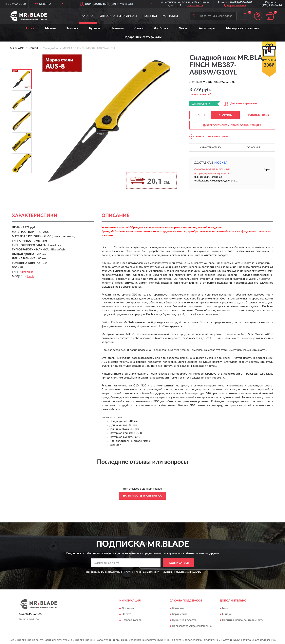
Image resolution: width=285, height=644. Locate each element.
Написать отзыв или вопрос (142, 496)
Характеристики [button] (211, 147)
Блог (225, 608)
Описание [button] (254, 147)
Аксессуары (207, 28)
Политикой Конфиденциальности (141, 572)
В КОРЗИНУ (225, 115)
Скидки (227, 614)
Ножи (30, 28)
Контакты (170, 16)
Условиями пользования (176, 572)
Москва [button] (221, 163)
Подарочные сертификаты (142, 37)
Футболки (161, 28)
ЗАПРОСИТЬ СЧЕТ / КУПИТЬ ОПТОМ (232, 125)
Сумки (139, 28)
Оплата (126, 614)
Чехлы (184, 28)
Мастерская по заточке (243, 28)
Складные (27, 272)
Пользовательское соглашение (192, 626)
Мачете (50, 28)
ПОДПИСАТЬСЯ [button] (178, 563)
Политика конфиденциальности (243, 620)
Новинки (150, 16)
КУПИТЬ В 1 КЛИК (258, 115)
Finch (30, 276)
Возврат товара (132, 620)
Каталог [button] (88, 16)
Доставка (128, 608)
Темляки (72, 28)
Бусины (94, 28)
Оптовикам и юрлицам (118, 16)
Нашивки (117, 28)
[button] (235, 5)
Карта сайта (180, 614)
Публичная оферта (184, 620)
